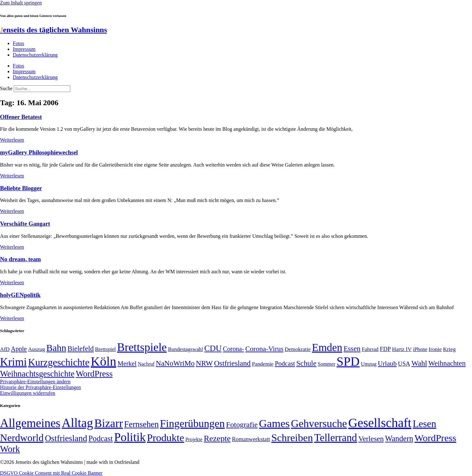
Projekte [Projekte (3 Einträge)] (194, 439)
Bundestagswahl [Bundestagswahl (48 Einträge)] (185, 349)
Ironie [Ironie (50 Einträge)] (435, 349)
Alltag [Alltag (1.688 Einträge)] (77, 423)
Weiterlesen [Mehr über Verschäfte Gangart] (12, 247)
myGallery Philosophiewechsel (39, 152)
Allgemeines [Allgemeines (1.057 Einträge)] (30, 423)
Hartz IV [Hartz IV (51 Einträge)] (402, 349)
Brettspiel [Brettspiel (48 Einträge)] (106, 349)
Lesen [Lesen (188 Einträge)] (424, 424)
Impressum (24, 49)
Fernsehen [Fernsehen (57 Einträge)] (141, 424)
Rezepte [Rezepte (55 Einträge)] (217, 438)
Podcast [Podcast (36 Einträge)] (101, 438)
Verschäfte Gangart (25, 224)
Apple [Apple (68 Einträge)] (19, 349)
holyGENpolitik (20, 295)
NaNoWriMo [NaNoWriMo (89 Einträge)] (175, 363)
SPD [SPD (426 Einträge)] (348, 361)
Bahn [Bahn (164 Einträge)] (56, 348)
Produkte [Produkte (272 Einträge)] (166, 438)
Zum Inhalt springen (21, 3)
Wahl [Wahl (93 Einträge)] (419, 363)
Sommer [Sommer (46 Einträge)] (327, 364)
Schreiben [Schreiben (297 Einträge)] (292, 438)
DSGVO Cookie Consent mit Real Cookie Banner (51, 473)
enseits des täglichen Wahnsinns (53, 30)
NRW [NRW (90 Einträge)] (204, 363)
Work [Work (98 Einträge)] (10, 449)
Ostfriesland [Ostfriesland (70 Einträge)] (66, 438)
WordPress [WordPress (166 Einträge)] (435, 438)
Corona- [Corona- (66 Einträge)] (233, 349)
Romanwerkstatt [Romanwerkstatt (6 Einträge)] (251, 439)
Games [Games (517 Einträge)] (274, 423)
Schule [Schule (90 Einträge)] (306, 363)
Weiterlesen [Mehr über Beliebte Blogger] (12, 211)
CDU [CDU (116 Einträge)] (213, 348)
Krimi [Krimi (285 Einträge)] (13, 362)
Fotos (19, 43)
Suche (6, 88)
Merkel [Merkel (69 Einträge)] (127, 363)
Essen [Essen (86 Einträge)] (352, 349)
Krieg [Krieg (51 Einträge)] (449, 349)
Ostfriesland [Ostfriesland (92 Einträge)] (232, 363)
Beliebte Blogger (21, 188)
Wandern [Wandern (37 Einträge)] (399, 438)
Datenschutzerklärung (35, 55)
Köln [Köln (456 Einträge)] (103, 361)
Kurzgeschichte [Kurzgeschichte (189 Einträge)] (59, 362)
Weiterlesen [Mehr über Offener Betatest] (12, 140)
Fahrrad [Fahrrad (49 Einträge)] (370, 349)
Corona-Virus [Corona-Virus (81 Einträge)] (264, 349)
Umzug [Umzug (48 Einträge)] (369, 364)
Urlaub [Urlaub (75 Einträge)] (387, 363)
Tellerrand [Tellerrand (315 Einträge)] (336, 438)
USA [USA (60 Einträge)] (404, 364)
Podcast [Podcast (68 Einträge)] (285, 363)
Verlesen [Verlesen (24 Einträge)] (371, 439)
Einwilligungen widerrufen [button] (28, 393)
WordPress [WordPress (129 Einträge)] (94, 374)
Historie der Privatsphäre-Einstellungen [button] (40, 387)
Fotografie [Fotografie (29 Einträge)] (242, 425)
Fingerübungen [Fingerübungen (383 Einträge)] (192, 423)
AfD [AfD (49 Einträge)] (5, 349)
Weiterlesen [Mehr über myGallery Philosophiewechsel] (12, 176)
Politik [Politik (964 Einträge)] (130, 437)
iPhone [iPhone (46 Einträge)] (420, 349)
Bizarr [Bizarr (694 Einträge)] (109, 423)
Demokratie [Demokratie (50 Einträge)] (298, 349)
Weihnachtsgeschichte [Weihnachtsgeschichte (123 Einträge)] (37, 374)
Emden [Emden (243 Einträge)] (327, 347)
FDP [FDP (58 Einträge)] (385, 349)
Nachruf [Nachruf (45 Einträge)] (146, 364)
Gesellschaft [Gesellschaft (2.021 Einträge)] (380, 423)
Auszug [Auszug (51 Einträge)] (37, 349)
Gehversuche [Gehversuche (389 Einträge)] (319, 423)
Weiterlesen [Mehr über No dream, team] (12, 282)
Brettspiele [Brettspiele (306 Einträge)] (142, 347)
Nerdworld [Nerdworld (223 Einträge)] (22, 438)
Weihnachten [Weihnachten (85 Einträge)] (447, 363)
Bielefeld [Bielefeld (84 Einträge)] (80, 349)
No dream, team (20, 259)
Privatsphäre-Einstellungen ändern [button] (35, 382)
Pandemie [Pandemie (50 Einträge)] (263, 364)
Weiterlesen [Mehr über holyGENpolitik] (12, 318)
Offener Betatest (21, 117)
